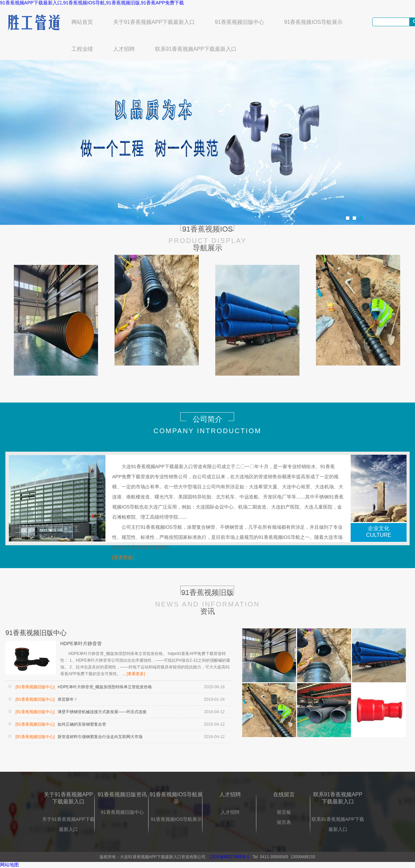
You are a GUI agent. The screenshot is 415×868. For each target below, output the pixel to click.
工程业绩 (82, 49)
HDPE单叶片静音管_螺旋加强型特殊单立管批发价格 (104, 687)
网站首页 (82, 22)
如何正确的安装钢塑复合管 (81, 724)
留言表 (284, 822)
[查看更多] (123, 557)
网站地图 (9, 865)
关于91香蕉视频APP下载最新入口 (154, 22)
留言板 (284, 812)
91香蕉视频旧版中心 (240, 22)
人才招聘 (124, 49)
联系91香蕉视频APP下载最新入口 (196, 49)
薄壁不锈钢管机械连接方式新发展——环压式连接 (102, 712)
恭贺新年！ (67, 699)
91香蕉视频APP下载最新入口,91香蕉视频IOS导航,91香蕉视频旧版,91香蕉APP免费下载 (92, 3)
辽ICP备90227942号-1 (229, 857)
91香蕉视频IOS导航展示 (313, 22)
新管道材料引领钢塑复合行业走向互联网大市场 (100, 737)
